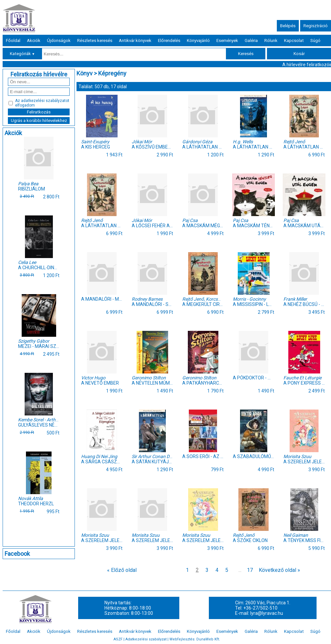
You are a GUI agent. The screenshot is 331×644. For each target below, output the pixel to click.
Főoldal (13, 40)
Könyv (85, 73)
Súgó (315, 40)
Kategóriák (22, 54)
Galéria (251, 40)
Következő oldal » (279, 570)
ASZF (118, 639)
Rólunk (271, 40)
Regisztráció (316, 26)
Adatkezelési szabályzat (146, 639)
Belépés (288, 26)
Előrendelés (169, 40)
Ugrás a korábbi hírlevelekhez (39, 121)
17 (250, 570)
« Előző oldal (122, 570)
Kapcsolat (294, 40)
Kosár (299, 54)
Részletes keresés (95, 40)
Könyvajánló (198, 40)
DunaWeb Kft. (208, 639)
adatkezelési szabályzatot (45, 101)
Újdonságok (59, 40)
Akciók (34, 40)
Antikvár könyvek (135, 40)
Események (227, 40)
